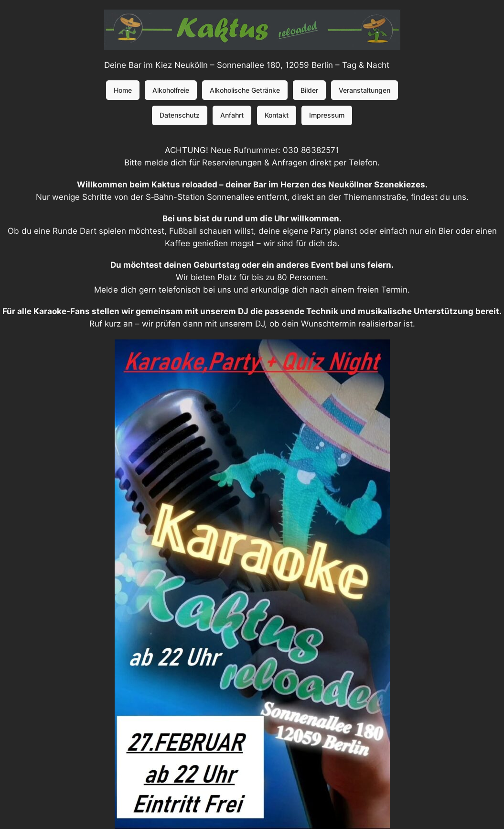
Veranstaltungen (365, 90)
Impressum (327, 115)
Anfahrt (232, 115)
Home (123, 90)
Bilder (309, 90)
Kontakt (277, 115)
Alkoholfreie (171, 90)
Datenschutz (180, 115)
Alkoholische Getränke (245, 90)
